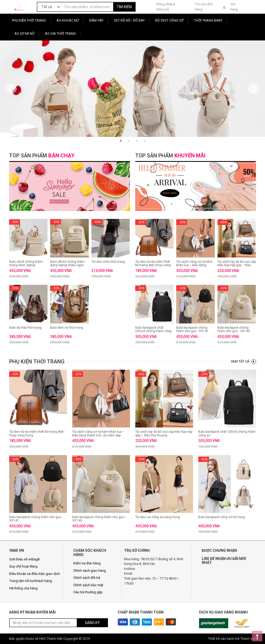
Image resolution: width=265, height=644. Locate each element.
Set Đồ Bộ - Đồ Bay (129, 20)
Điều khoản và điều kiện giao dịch (35, 574)
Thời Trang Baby (208, 20)
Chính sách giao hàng (90, 571)
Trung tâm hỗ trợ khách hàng (31, 581)
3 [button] (137, 141)
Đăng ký (163, 9)
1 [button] (121, 141)
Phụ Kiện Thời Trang (29, 20)
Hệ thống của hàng (23, 588)
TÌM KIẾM (124, 7)
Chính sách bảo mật (88, 585)
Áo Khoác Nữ (68, 20)
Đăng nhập (165, 4)
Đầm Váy (96, 20)
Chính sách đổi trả (87, 578)
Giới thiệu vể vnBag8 (24, 559)
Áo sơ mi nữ (24, 34)
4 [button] (144, 141)
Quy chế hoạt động (23, 566)
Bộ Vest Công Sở (169, 20)
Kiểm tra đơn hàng (87, 563)
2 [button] (129, 141)
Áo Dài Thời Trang (60, 34)
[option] (132, 89)
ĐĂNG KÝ (92, 623)
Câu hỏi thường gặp (88, 592)
